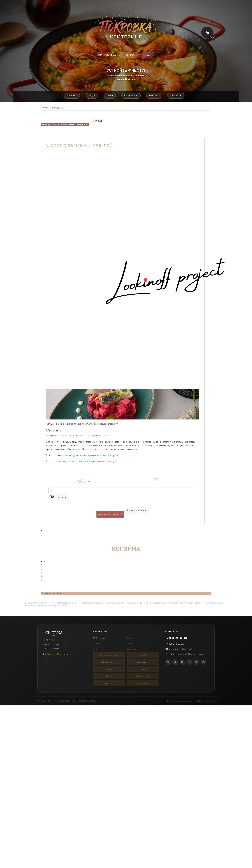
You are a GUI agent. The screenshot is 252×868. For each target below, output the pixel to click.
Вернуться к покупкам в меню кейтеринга (65, 125)
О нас (95, 649)
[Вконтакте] (196, 663)
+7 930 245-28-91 (175, 644)
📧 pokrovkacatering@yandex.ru (179, 650)
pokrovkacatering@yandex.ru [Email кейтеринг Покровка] (206, 22)
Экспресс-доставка (143, 683)
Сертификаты (132, 649)
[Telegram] (27, 41)
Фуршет (109, 669)
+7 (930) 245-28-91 (206, 15)
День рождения (143, 662)
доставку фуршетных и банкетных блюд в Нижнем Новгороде (85, 462)
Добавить (58, 497)
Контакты (131, 644)
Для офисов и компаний (109, 655)
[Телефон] (189, 663)
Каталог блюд (40, 30)
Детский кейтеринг (109, 662)
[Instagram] (168, 663)
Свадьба (143, 655)
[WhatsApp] (175, 663)
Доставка (109, 676)
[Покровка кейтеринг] (126, 28)
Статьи (96, 644)
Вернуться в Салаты (137, 511)
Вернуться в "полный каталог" (110, 514)
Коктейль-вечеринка (143, 676)
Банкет (143, 669)
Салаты (97, 121)
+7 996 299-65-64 (176, 639)
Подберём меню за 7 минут (40, 16)
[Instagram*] (36, 41)
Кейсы (129, 638)
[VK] (45, 41)
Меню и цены (100, 638)
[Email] (182, 663)
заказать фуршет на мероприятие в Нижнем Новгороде (90, 456)
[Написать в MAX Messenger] (147, 55)
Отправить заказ (52, 594)
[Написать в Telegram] (128, 55)
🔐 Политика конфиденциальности (179, 701)
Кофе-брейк (109, 683)
